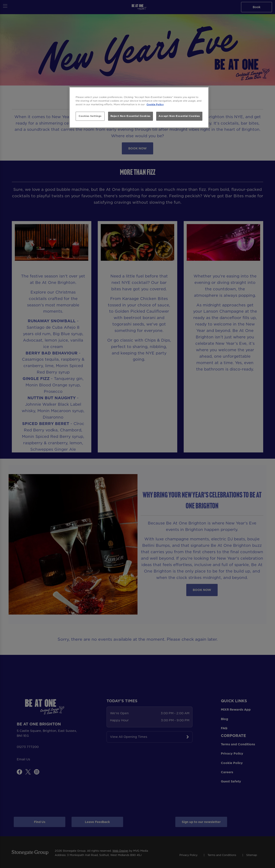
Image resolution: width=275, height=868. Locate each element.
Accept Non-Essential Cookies (179, 116)
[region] (139, 108)
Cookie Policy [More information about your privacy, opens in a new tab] (155, 104)
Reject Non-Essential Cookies (131, 116)
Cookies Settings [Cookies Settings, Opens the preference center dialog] (90, 116)
